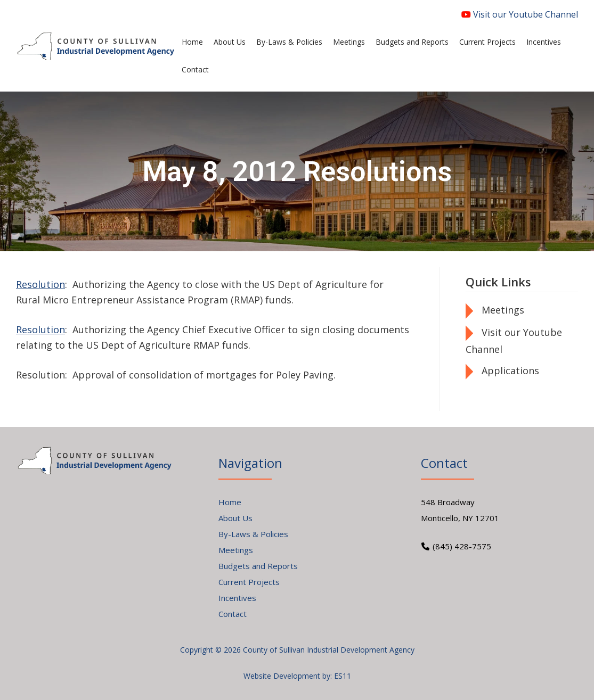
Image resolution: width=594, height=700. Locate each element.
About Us (235, 518)
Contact (233, 614)
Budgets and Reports (258, 566)
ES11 (343, 676)
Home (230, 502)
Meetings (503, 310)
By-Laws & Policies (253, 534)
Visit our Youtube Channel (520, 14)
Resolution (40, 284)
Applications (510, 370)
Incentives (237, 598)
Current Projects (249, 582)
